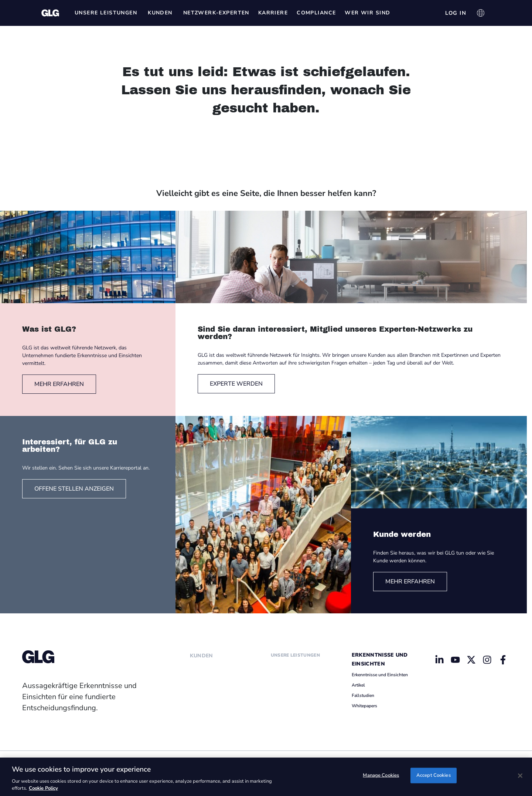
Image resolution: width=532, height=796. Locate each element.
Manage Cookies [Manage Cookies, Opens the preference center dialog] (381, 776)
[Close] (520, 776)
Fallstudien (363, 695)
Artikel (358, 685)
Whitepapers (364, 706)
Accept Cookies (434, 776)
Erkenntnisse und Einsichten (380, 675)
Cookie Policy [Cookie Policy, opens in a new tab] (43, 788)
